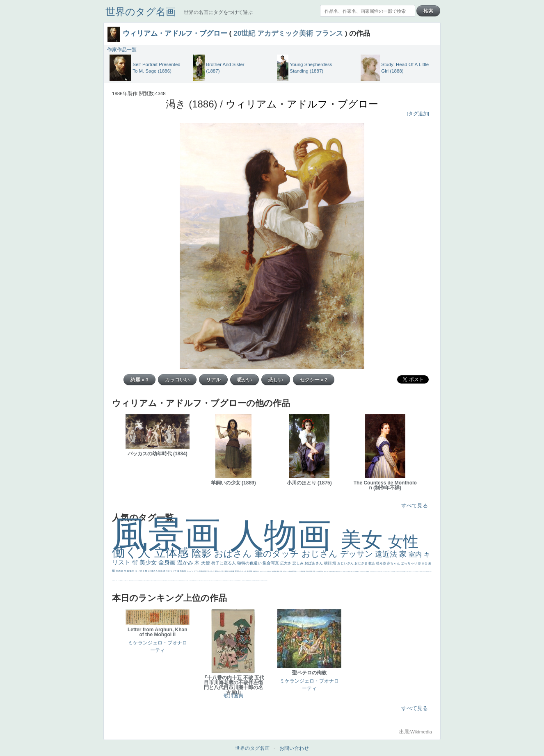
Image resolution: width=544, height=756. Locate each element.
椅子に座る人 (224, 563)
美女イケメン (245, 580)
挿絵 (427, 572)
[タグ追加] (418, 114)
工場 (328, 571)
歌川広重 (254, 580)
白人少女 (399, 572)
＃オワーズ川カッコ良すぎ (208, 580)
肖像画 (131, 571)
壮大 (335, 571)
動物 (161, 571)
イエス (232, 580)
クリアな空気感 (138, 580)
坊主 (250, 580)
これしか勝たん (159, 580)
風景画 (171, 534)
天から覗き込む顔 (423, 572)
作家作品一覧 (122, 50)
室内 (416, 554)
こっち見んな (362, 571)
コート (125, 580)
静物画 (183, 571)
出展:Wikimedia (416, 732)
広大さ (286, 563)
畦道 (126, 580)
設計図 (426, 572)
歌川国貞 (233, 696)
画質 (393, 572)
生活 (216, 580)
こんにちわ (372, 571)
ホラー (150, 580)
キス (365, 571)
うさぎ (347, 571)
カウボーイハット (185, 580)
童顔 (256, 580)
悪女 (211, 580)
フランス (329, 33)
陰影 (203, 553)
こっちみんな (168, 580)
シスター (414, 572)
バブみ (131, 580)
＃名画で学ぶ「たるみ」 (115, 580)
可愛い (431, 572)
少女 (168, 571)
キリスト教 (142, 571)
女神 (407, 572)
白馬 (389, 572)
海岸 (187, 580)
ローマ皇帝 (154, 580)
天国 (196, 580)
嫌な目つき (380, 572)
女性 (403, 542)
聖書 (174, 580)
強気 (216, 571)
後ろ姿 (382, 563)
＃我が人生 (243, 580)
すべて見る (415, 506)
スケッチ (243, 571)
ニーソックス (119, 580)
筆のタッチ (278, 554)
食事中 (401, 572)
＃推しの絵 (148, 580)
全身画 (168, 562)
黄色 (122, 580)
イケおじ (146, 580)
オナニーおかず (204, 580)
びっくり (298, 571)
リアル (196, 571)
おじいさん (346, 563)
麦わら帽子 (226, 580)
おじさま (361, 563)
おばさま (222, 571)
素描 (323, 571)
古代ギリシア (340, 571)
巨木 (330, 571)
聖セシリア (387, 572)
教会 (372, 563)
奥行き (410, 572)
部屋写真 (255, 571)
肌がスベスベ (209, 571)
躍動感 (121, 580)
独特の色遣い (250, 563)
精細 (199, 580)
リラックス (161, 580)
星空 (263, 580)
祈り (215, 580)
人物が (136, 580)
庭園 (367, 571)
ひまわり (265, 580)
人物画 (285, 535)
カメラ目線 (355, 571)
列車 (238, 580)
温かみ (186, 563)
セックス (240, 580)
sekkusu (130, 580)
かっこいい (419, 572)
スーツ (198, 580)
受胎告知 (421, 572)
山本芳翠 (402, 572)
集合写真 (271, 563)
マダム (377, 572)
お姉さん (153, 571)
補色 (358, 571)
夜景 (314, 571)
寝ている (251, 580)
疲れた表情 (351, 571)
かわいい (233, 580)
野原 (281, 571)
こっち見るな (190, 580)
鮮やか (270, 571)
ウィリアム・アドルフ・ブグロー (175, 33)
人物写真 (261, 580)
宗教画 (202, 571)
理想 (247, 580)
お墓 (144, 580)
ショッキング (134, 580)
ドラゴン (260, 580)
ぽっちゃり (409, 563)
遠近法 (387, 554)
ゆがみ (255, 580)
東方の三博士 (416, 572)
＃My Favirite (192, 580)
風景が (194, 580)
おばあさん (314, 563)
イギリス (197, 580)
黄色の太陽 (141, 580)
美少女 (149, 562)
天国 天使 (180, 580)
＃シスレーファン (221, 580)
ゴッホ (219, 580)
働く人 (133, 552)
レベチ (235, 580)
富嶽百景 (266, 580)
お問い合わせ (294, 748)
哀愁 (398, 572)
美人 (112, 580)
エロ (157, 580)
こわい (123, 580)
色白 (386, 572)
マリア (174, 571)
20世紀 (244, 33)
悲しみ (299, 563)
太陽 (333, 571)
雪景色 (237, 571)
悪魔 (247, 580)
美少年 (237, 580)
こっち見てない (384, 572)
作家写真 (310, 571)
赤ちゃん (394, 563)
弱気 (217, 580)
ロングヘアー (264, 571)
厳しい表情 (164, 580)
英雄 (275, 571)
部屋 (369, 571)
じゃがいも (143, 580)
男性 (166, 580)
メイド (201, 580)
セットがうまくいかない (177, 580)
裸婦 (430, 572)
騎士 (376, 572)
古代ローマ (286, 571)
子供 (224, 580)
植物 (227, 571)
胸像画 (291, 571)
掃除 (251, 571)
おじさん (321, 554)
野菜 (231, 580)
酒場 (239, 580)
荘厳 (295, 571)
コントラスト (229, 580)
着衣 (337, 571)
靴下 (133, 580)
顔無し (202, 580)
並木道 (120, 571)
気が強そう (152, 580)
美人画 (183, 580)
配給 (378, 572)
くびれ (214, 580)
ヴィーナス (396, 572)
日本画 (344, 571)
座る (393, 572)
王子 (163, 580)
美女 (364, 540)
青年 (331, 571)
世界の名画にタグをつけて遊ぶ (218, 12)
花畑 (303, 571)
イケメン (190, 571)
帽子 (188, 580)
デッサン (358, 554)
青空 (326, 571)
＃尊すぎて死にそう (171, 580)
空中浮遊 (258, 580)
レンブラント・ (127, 580)
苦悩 (223, 580)
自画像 (232, 571)
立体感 (173, 553)
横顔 (328, 563)
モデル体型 (319, 571)
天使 (206, 563)
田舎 (425, 563)
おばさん (234, 554)
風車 (155, 580)
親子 (429, 572)
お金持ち (375, 572)
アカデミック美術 (285, 33)
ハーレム (406, 572)
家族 (278, 571)
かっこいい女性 (391, 572)
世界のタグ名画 (141, 12)
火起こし (412, 572)
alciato (404, 572)
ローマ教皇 (409, 572)
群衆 (428, 572)
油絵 (273, 571)
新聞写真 (249, 580)
